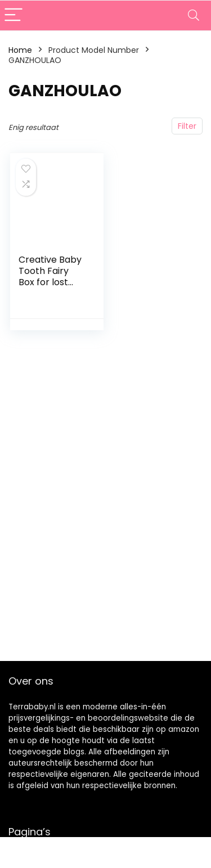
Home (20, 50)
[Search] (194, 15)
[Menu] (14, 15)
